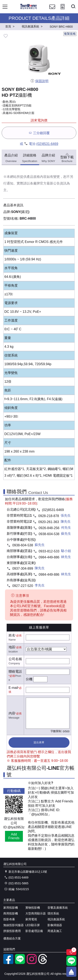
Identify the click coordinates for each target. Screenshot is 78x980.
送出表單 (39, 742)
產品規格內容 (37, 177)
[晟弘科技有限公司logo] (29, 8)
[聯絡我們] (52, 11)
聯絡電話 (15, 671)
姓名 (12, 635)
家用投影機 (11, 908)
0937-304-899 (23, 569)
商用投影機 (11, 913)
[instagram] (32, 963)
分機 (29, 679)
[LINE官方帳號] (20, 963)
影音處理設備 (34, 931)
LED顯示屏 (33, 925)
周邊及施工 (55, 931)
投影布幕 (9, 919)
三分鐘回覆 (39, 133)
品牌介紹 (48, 158)
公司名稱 (15, 659)
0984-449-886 (49, 557)
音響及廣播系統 (58, 908)
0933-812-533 (49, 551)
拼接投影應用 (12, 931)
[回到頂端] (71, 972)
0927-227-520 (23, 586)
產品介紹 (11, 158)
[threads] (43, 963)
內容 (12, 713)
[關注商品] (71, 952)
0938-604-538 (49, 534)
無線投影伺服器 (14, 925)
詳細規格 (30, 158)
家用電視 (31, 919)
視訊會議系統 (56, 919)
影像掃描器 (55, 925)
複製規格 (70, 34)
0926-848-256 (49, 528)
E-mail (13, 688)
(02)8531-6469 (47, 144)
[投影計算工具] (63, 11)
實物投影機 (33, 908)
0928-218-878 (49, 516)
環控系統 (53, 913)
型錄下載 (67, 157)
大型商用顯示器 (36, 913)
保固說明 (39, 81)
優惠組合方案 (12, 938)
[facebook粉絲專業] (8, 963)
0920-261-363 (49, 522)
